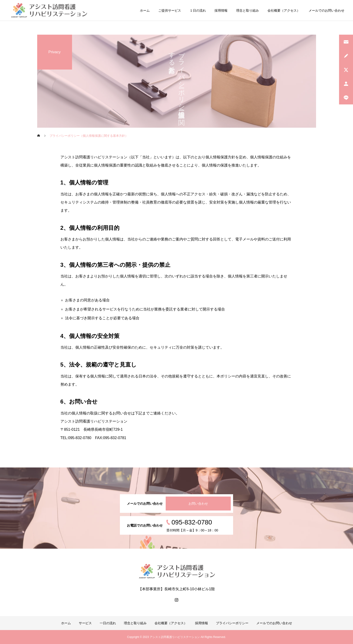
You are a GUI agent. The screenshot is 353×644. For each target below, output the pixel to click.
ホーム (145, 10)
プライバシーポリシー (232, 623)
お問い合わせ (198, 504)
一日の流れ (108, 623)
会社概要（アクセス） (284, 10)
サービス (85, 623)
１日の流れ (198, 10)
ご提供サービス (170, 10)
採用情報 (221, 10)
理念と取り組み (247, 10)
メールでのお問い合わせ (327, 10)
